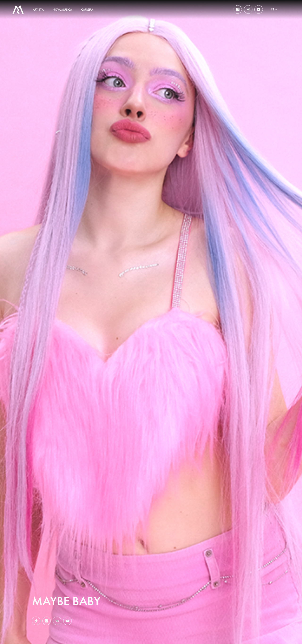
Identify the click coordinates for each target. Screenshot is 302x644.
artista (38, 10)
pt (273, 9)
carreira (87, 10)
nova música (62, 10)
